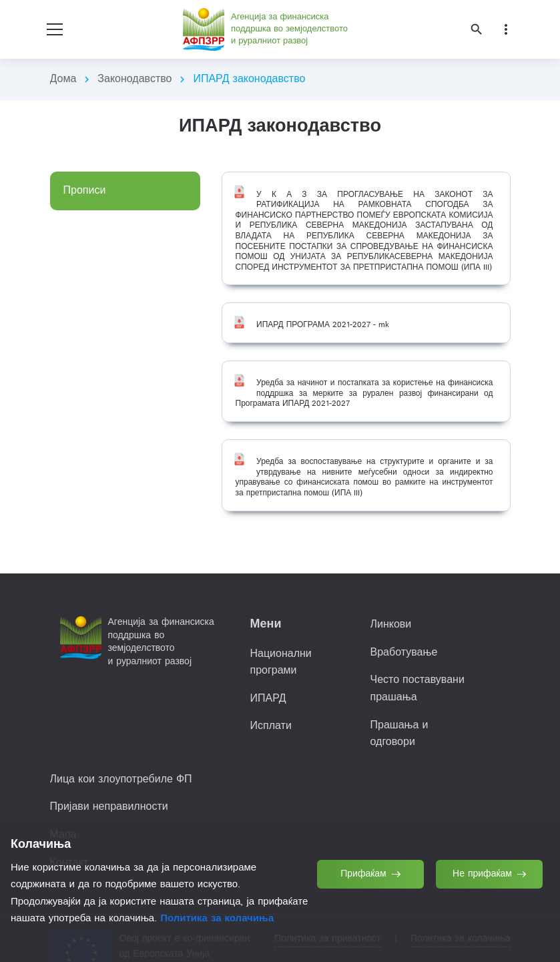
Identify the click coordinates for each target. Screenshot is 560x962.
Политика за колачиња (217, 918)
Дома (63, 79)
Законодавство (134, 79)
